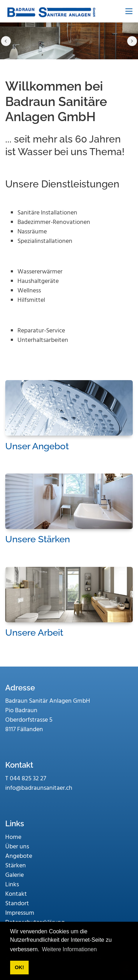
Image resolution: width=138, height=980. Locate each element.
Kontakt (16, 894)
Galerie (14, 875)
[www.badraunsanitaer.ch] (51, 11)
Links (12, 885)
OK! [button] (19, 967)
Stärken (16, 866)
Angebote (19, 856)
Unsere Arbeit (34, 633)
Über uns (17, 847)
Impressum (20, 913)
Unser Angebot (37, 446)
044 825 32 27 (28, 779)
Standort (17, 904)
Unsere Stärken (38, 539)
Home (13, 837)
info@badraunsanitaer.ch (39, 788)
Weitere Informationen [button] (69, 949)
